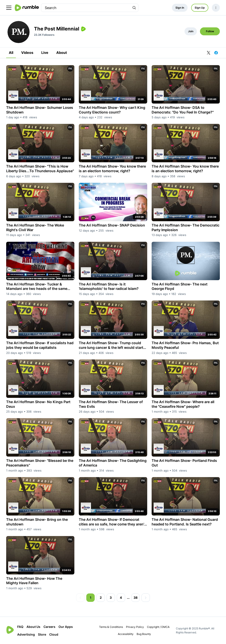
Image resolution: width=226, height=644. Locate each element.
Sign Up (200, 8)
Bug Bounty (144, 634)
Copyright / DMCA (158, 627)
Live (45, 53)
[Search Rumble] (134, 8)
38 (136, 598)
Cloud (54, 634)
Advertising (26, 634)
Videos (27, 53)
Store (42, 634)
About (62, 53)
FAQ (20, 627)
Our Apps (66, 627)
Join (191, 31)
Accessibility (126, 634)
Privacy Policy (135, 627)
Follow (210, 31)
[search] (86, 8)
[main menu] (9, 8)
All (11, 53)
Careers (49, 627)
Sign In (180, 8)
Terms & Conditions (111, 627)
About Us (33, 627)
